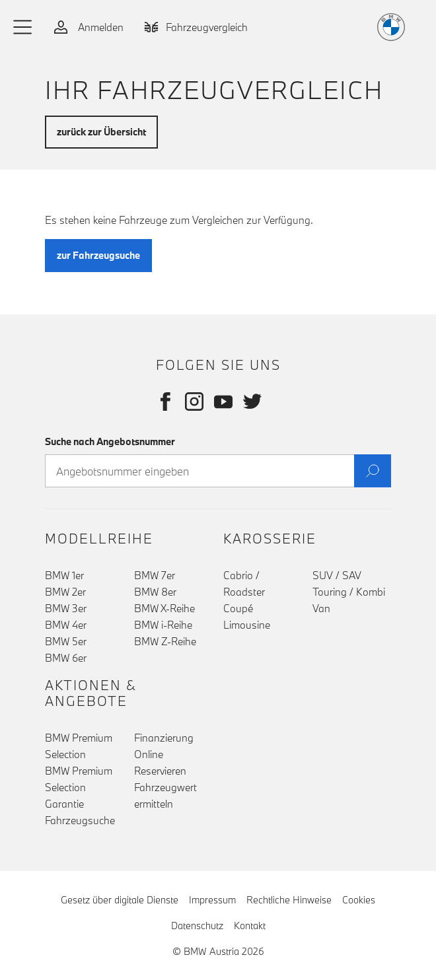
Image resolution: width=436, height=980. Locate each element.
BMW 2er (65, 592)
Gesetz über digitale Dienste (120, 900)
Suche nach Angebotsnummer (110, 441)
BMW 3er (66, 608)
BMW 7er (155, 575)
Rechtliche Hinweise (289, 900)
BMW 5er (66, 641)
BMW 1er (64, 575)
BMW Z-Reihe (165, 641)
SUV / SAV (337, 575)
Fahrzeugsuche (80, 820)
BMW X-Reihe (164, 608)
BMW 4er (66, 625)
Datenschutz (197, 926)
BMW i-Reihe (163, 625)
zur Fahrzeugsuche (98, 255)
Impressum (212, 900)
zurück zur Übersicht (101, 132)
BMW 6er (66, 658)
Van (321, 608)
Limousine (247, 625)
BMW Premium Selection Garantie (79, 787)
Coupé (238, 608)
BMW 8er (155, 592)
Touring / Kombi (349, 592)
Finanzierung (164, 738)
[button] (23, 27)
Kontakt (250, 926)
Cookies (359, 900)
